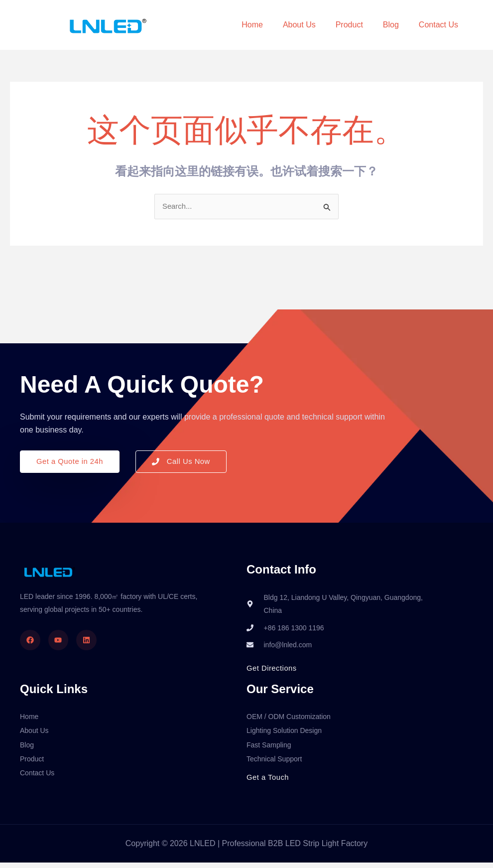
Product (349, 25)
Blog (391, 25)
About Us (299, 25)
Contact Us (438, 25)
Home (252, 25)
